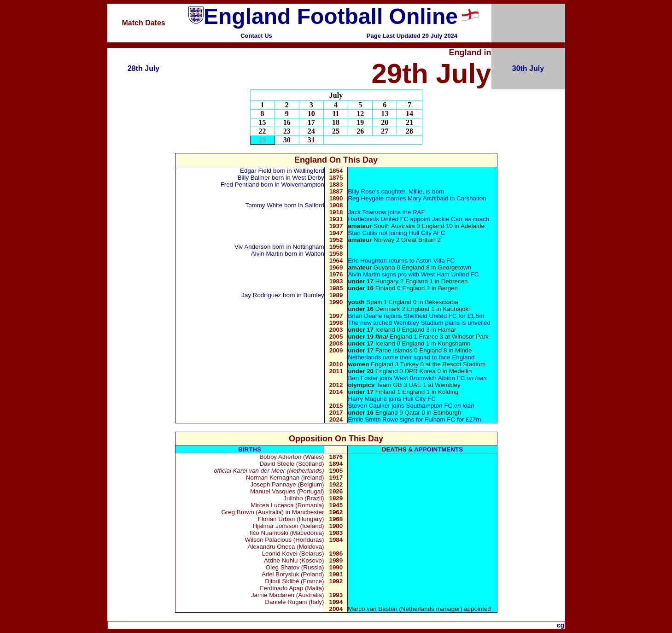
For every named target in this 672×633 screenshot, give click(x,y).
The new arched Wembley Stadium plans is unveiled (419, 323)
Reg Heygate (366, 198)
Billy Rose (361, 191)
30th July (528, 68)
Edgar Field (256, 171)
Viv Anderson (252, 247)
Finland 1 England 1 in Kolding (403, 392)
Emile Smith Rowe (374, 419)
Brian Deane (365, 316)
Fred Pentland (240, 185)
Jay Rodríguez (261, 295)
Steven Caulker (369, 406)
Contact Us (256, 36)
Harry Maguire (367, 399)
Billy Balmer (255, 178)
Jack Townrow (368, 212)
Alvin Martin (267, 254)
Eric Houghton (367, 261)
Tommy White (264, 205)
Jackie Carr (448, 219)
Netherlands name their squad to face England (411, 357)
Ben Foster (364, 378)
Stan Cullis (362, 233)
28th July (143, 68)
